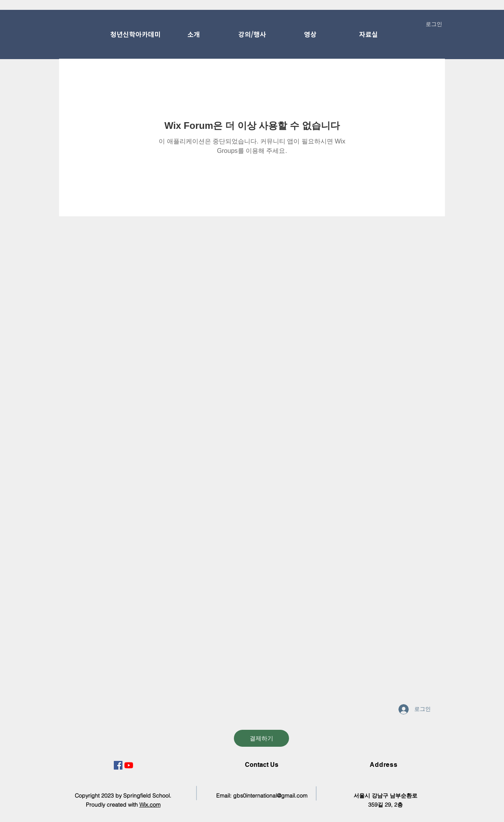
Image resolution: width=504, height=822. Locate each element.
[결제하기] (261, 738)
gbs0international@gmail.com (270, 796)
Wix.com (150, 805)
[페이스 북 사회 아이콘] (118, 765)
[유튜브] (129, 765)
